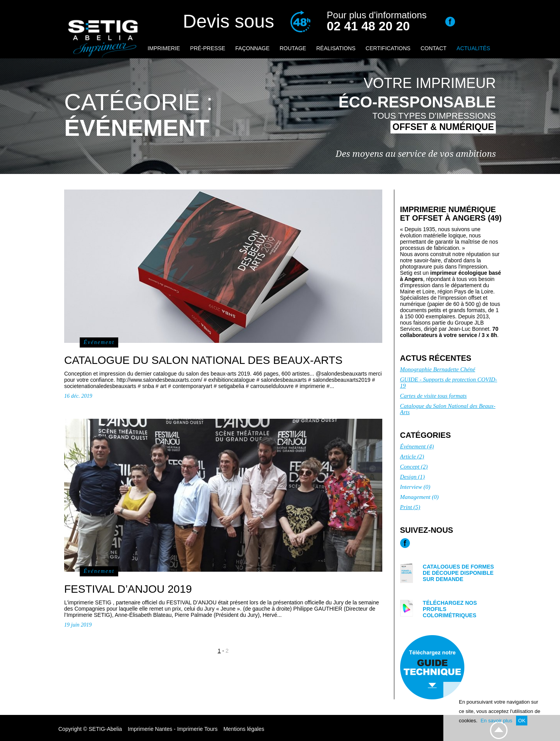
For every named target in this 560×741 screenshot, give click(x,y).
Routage (293, 48)
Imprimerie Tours (197, 729)
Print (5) (410, 507)
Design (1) (413, 477)
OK (522, 721)
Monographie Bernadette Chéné (438, 369)
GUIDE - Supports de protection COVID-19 (449, 383)
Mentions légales (244, 729)
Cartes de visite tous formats (434, 396)
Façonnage (252, 48)
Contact (433, 48)
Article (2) (412, 457)
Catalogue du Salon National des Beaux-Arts (448, 409)
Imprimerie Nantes (150, 729)
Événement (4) (417, 446)
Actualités (473, 48)
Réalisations (336, 48)
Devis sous (228, 21)
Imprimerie (164, 48)
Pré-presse (208, 48)
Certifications (388, 48)
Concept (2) (414, 467)
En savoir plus (497, 721)
